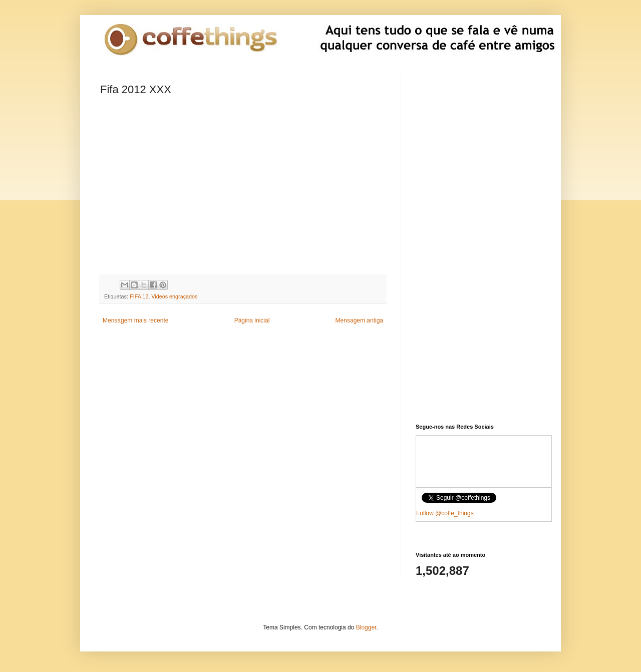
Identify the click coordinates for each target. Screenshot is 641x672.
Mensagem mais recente (135, 320)
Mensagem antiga (359, 320)
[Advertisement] (243, 410)
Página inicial (252, 320)
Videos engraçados (174, 296)
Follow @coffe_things (445, 513)
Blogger (366, 627)
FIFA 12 (139, 296)
